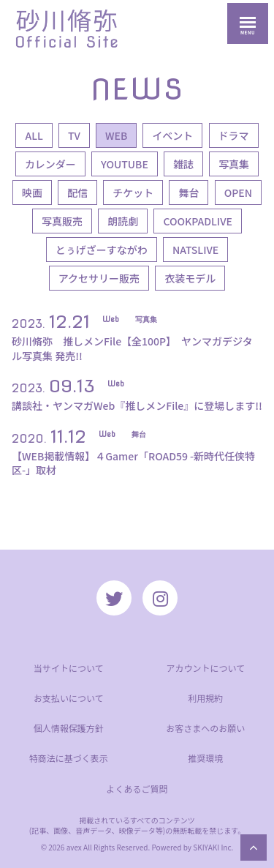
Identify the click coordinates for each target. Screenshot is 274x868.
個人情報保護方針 (69, 728)
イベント (172, 135)
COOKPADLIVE (198, 221)
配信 (77, 192)
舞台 (189, 192)
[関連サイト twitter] (114, 598)
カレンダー (50, 164)
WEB (116, 135)
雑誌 (183, 164)
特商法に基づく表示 (69, 758)
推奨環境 (205, 758)
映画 (32, 192)
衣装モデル (190, 278)
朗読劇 (123, 221)
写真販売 (62, 221)
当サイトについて (69, 668)
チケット (133, 192)
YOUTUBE (125, 164)
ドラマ (234, 135)
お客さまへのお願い (205, 728)
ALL (34, 135)
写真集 (234, 164)
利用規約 (205, 698)
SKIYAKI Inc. (213, 847)
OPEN (238, 192)
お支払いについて (69, 698)
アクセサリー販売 (99, 278)
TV (74, 135)
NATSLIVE (195, 250)
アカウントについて (205, 668)
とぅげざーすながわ (102, 250)
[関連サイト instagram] (160, 598)
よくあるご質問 (137, 789)
